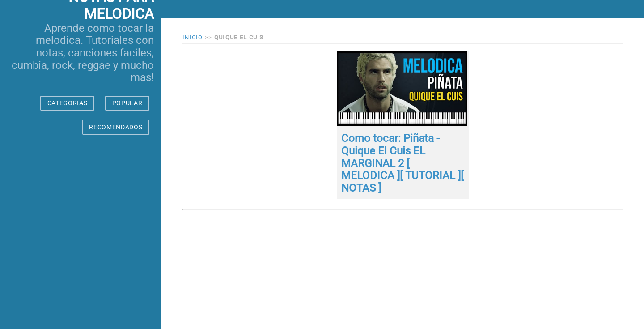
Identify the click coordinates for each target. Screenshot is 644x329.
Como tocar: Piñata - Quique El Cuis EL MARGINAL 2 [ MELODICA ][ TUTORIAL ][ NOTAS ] (402, 163)
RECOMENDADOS (116, 127)
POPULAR (127, 103)
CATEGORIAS (68, 103)
